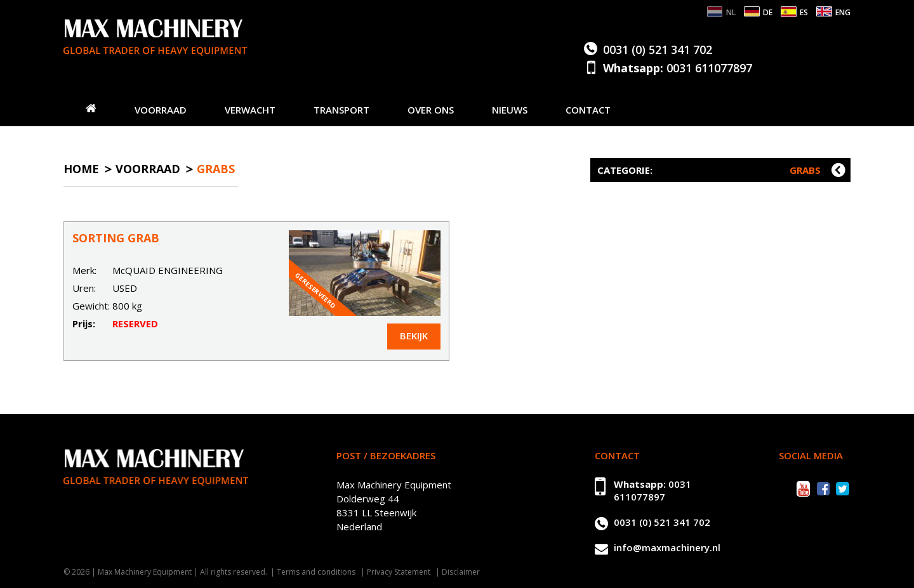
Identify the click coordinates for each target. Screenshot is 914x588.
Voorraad (161, 110)
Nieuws (510, 110)
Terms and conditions (316, 572)
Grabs (216, 169)
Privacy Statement (399, 572)
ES (804, 12)
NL (731, 12)
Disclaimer (461, 572)
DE (768, 12)
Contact (588, 110)
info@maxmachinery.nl (667, 547)
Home (81, 169)
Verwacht (250, 110)
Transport (341, 110)
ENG (843, 12)
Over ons (431, 110)
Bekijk (414, 336)
